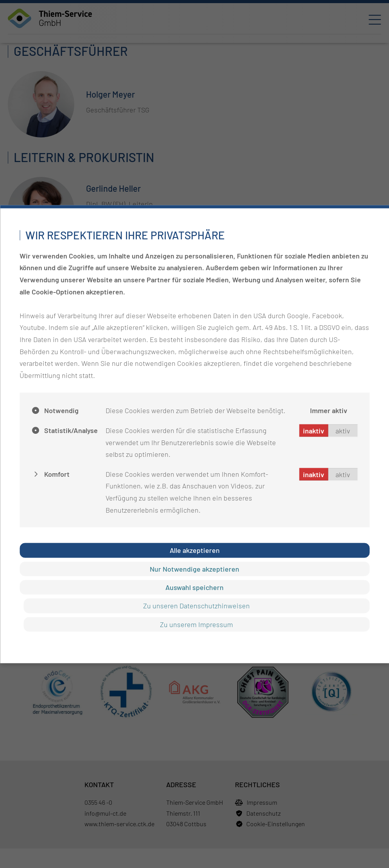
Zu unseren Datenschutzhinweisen (196, 606)
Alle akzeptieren (195, 550)
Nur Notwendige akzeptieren (194, 569)
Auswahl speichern (194, 587)
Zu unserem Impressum (196, 624)
